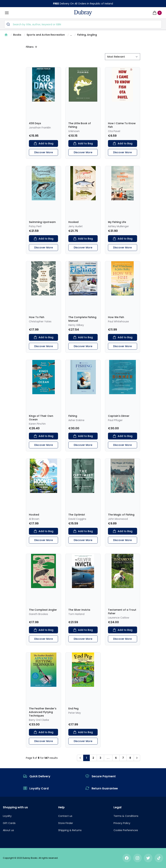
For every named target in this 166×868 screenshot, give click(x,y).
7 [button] (123, 758)
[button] (80, 758)
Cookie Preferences (126, 830)
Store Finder (66, 823)
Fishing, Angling (87, 35)
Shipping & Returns (70, 830)
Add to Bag (43, 143)
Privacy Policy (122, 823)
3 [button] (100, 758)
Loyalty (7, 816)
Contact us (65, 816)
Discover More (44, 152)
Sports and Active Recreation (46, 35)
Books (17, 35)
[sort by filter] (123, 57)
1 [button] (86, 758)
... (71, 35)
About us (8, 830)
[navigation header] (83, 13)
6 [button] (116, 758)
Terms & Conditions (126, 816)
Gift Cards (9, 823)
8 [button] (130, 758)
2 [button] (93, 758)
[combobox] (83, 24)
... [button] (108, 758)
